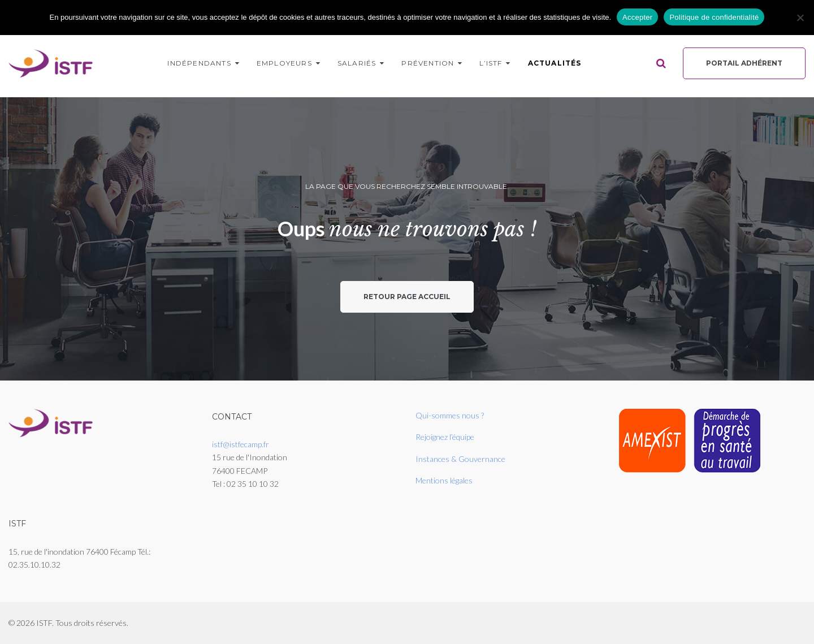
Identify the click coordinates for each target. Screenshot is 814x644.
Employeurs (284, 63)
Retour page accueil (407, 297)
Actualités (555, 63)
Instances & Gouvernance (460, 459)
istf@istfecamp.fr (241, 444)
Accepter (637, 17)
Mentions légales (444, 480)
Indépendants (199, 63)
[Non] (800, 18)
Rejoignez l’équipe (445, 437)
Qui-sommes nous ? (450, 415)
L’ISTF (491, 63)
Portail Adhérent (744, 63)
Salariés (357, 63)
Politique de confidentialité (714, 17)
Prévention (428, 63)
